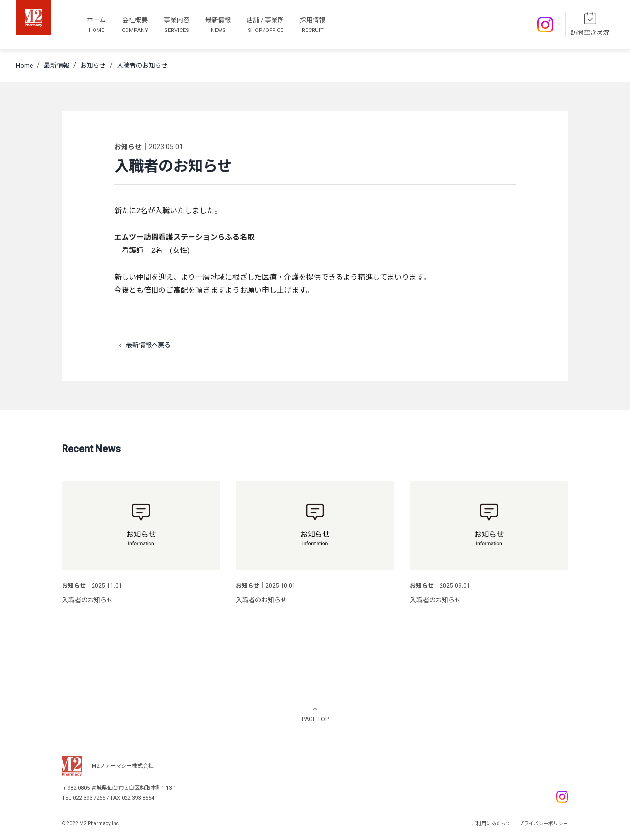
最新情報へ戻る (142, 345)
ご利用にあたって (491, 824)
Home (24, 66)
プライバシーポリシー (543, 824)
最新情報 (57, 66)
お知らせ (93, 66)
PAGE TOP (315, 719)
